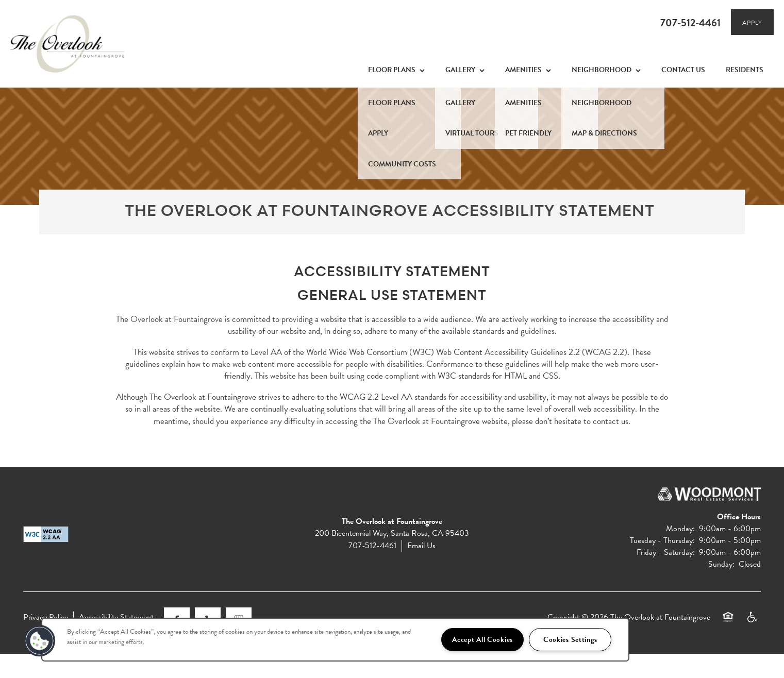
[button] (752, 22)
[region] (335, 640)
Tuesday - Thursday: (662, 565)
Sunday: (721, 589)
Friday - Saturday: (666, 577)
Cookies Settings (570, 640)
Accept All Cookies (482, 640)
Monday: (680, 553)
